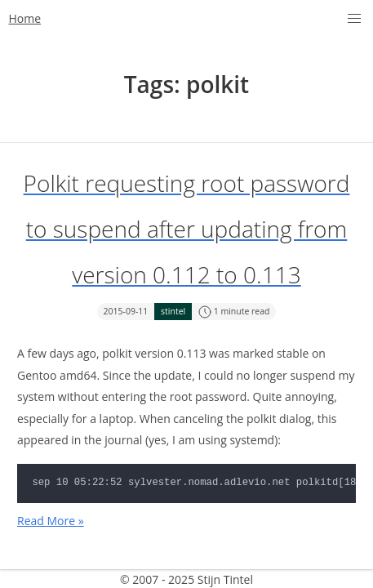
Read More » (51, 521)
